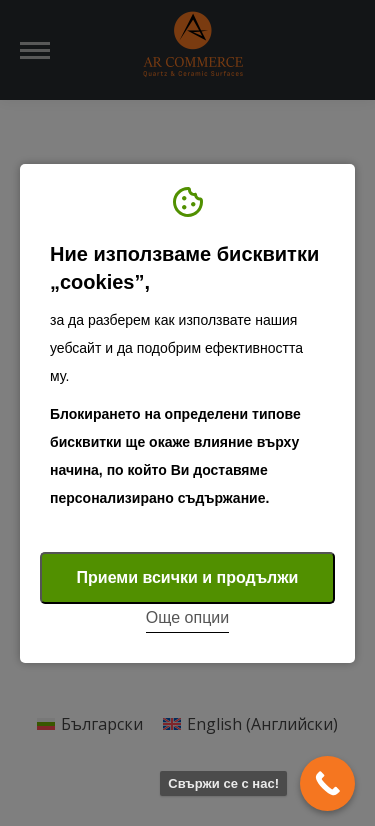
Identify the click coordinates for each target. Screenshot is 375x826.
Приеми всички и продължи (188, 577)
